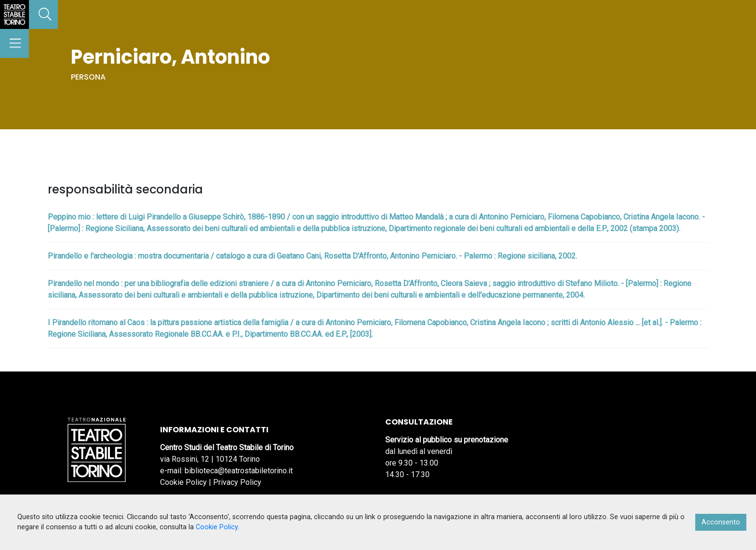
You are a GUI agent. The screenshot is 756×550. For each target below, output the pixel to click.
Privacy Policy (237, 482)
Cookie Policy (183, 482)
